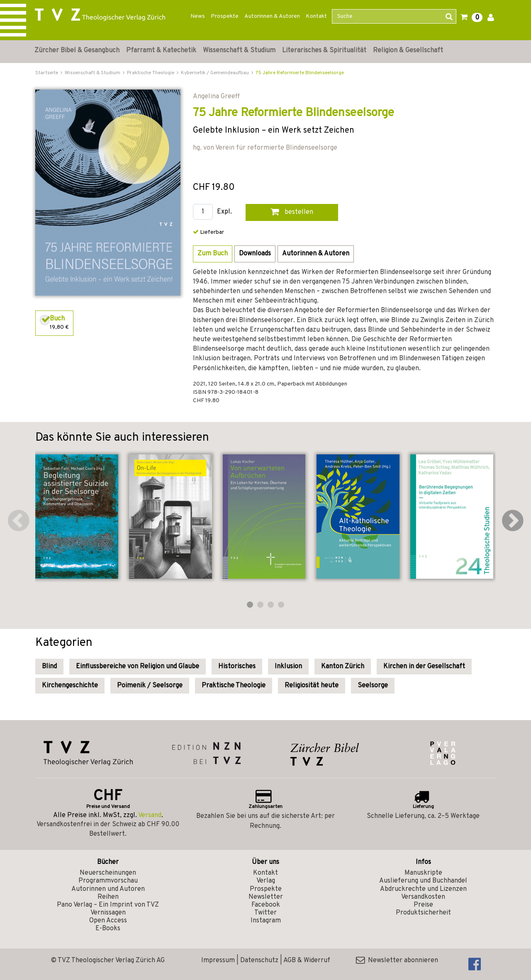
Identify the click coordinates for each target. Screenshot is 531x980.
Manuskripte (423, 873)
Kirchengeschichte (70, 686)
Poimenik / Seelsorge (150, 686)
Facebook (266, 905)
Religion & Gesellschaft (408, 51)
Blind (49, 667)
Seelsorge (373, 686)
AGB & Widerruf (307, 961)
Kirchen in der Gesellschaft (424, 667)
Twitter (265, 913)
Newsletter (266, 897)
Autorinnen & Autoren (272, 16)
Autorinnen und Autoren (108, 889)
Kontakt (316, 16)
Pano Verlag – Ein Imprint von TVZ (108, 905)
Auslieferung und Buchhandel (423, 881)
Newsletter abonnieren (397, 961)
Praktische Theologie (234, 686)
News (198, 16)
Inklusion (288, 667)
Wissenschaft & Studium (239, 51)
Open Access (108, 921)
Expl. (224, 212)
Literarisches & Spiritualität (324, 51)
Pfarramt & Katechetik (161, 51)
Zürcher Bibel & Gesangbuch (77, 51)
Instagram (266, 921)
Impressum (218, 961)
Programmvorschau (108, 881)
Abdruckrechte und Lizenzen (423, 889)
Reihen (108, 897)
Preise (423, 905)
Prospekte (225, 16)
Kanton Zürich (343, 667)
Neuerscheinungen (108, 873)
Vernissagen (108, 913)
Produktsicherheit (423, 913)
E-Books (108, 929)
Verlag (266, 881)
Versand (150, 815)
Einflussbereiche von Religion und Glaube (138, 667)
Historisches (237, 667)
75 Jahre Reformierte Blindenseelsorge (300, 73)
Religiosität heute (312, 686)
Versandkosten (423, 897)
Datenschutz (259, 961)
